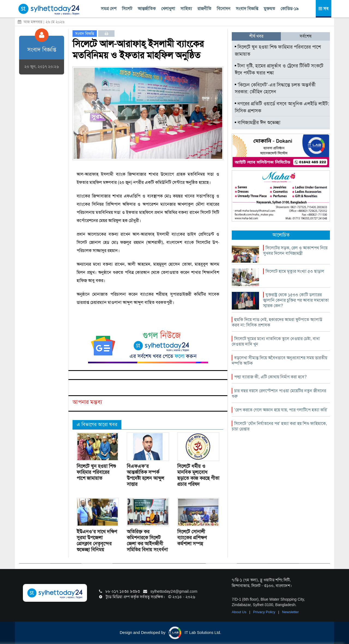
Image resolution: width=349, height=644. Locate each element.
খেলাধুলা (168, 9)
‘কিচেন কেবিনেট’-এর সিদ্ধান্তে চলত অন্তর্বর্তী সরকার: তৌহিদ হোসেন (275, 88)
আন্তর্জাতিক (147, 9)
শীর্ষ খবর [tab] (256, 36)
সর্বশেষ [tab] (306, 36)
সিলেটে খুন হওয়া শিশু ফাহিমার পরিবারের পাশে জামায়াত (96, 472)
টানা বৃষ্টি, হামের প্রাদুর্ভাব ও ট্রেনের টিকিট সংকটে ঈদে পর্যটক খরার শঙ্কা (279, 69)
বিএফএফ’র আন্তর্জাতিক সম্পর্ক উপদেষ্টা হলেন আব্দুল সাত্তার (145, 475)
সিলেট (127, 9)
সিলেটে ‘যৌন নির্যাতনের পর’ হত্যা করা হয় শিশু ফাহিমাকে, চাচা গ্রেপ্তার (279, 426)
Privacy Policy (265, 612)
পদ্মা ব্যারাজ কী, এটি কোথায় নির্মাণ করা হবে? (270, 377)
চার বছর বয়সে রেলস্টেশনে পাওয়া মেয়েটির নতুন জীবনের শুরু (279, 393)
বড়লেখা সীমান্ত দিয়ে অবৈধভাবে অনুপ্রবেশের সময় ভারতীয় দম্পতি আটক (279, 360)
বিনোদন (224, 9)
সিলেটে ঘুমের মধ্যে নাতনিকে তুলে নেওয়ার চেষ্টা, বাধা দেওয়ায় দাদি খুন (276, 341)
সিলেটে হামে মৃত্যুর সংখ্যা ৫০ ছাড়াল (295, 271)
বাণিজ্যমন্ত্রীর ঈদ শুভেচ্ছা (258, 122)
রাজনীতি (204, 9)
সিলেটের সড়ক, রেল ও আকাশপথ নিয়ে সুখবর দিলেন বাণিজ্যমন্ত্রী (295, 251)
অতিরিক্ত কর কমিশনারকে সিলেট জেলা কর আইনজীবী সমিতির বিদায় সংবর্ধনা (147, 541)
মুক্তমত (269, 9)
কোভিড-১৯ (290, 9)
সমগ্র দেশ (109, 9)
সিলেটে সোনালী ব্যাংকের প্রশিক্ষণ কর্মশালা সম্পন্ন (192, 538)
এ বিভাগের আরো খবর (97, 424)
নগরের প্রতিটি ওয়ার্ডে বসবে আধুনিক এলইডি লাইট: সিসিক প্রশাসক (282, 107)
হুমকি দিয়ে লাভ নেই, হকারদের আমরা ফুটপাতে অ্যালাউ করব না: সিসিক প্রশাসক (277, 322)
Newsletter (291, 612)
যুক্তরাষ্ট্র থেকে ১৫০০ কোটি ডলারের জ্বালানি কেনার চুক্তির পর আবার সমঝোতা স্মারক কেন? (296, 300)
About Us (240, 612)
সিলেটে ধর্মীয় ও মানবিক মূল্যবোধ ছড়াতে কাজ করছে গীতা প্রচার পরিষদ (198, 475)
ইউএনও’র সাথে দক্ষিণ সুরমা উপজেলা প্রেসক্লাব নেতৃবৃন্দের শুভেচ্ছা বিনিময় (97, 541)
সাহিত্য (186, 9)
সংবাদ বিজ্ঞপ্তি (247, 9)
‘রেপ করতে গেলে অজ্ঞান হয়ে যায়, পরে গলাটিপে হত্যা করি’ (281, 410)
